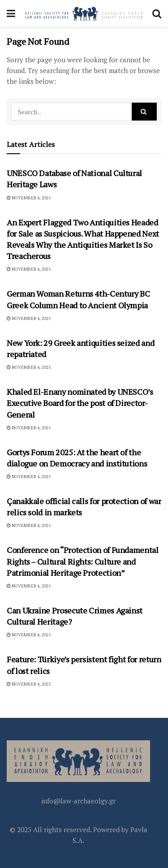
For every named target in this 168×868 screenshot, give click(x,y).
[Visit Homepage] (84, 13)
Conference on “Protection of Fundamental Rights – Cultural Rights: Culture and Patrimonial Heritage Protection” (83, 561)
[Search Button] (157, 13)
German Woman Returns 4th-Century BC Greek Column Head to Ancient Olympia (78, 299)
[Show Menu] (11, 13)
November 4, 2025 (29, 198)
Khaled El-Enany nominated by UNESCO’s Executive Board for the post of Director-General (80, 403)
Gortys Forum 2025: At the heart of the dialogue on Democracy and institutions (77, 458)
